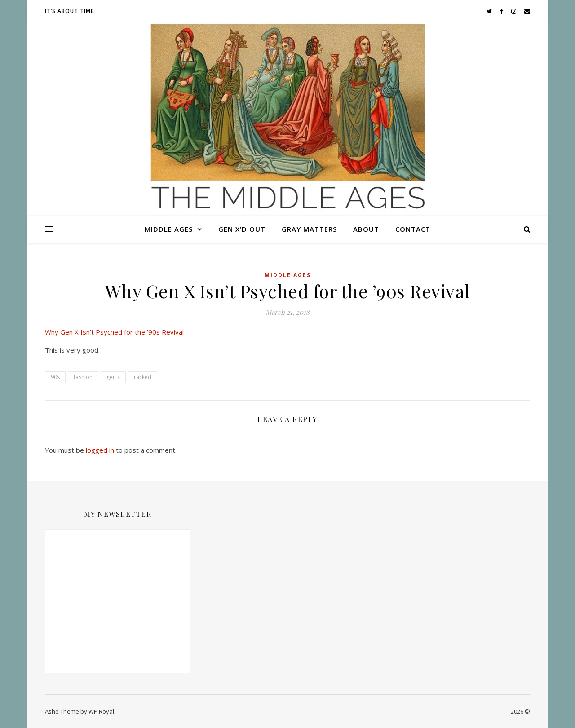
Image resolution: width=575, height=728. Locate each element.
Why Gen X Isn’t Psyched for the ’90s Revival (114, 332)
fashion (83, 377)
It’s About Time (69, 11)
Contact (413, 229)
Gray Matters (309, 229)
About (366, 229)
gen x (113, 377)
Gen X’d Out (242, 229)
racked (143, 377)
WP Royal (101, 711)
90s (55, 377)
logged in (100, 450)
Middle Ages (169, 229)
